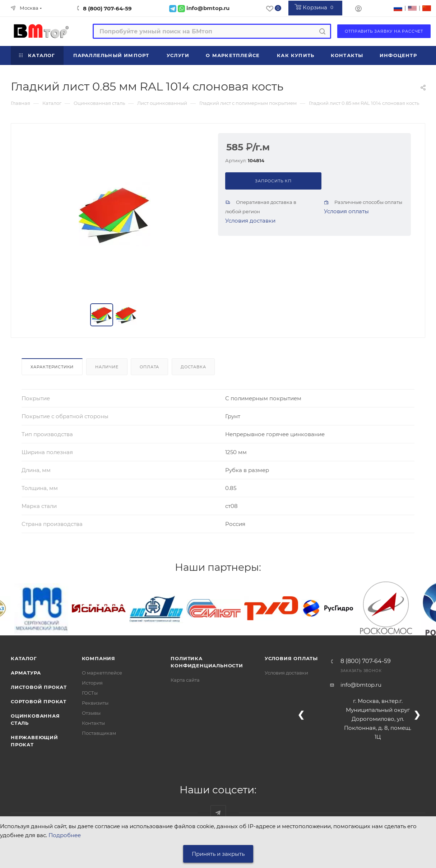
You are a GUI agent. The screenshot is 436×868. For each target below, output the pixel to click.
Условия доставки (250, 221)
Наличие (107, 367)
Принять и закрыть (218, 854)
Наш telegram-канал (218, 813)
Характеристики (52, 367)
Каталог (24, 658)
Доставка (193, 367)
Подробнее (65, 835)
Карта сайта (185, 680)
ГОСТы (90, 693)
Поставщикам (99, 733)
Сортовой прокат (39, 701)
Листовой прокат (39, 687)
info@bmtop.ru (361, 685)
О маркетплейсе (102, 673)
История (92, 683)
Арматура (26, 673)
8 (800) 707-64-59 (107, 8)
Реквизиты (95, 703)
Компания (99, 658)
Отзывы (91, 713)
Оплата (149, 367)
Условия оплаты (346, 211)
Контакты (93, 723)
